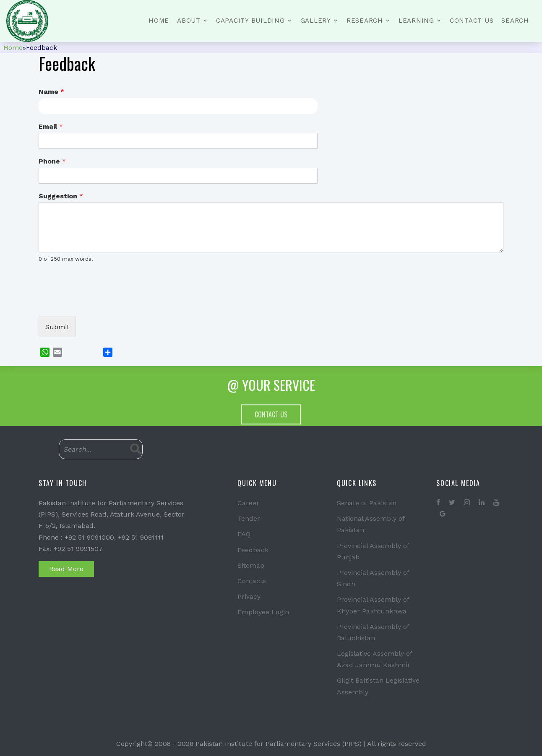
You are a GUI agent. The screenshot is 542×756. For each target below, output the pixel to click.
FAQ (244, 534)
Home (159, 21)
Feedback (253, 550)
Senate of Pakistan (367, 503)
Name (51, 92)
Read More (66, 569)
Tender (249, 518)
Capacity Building (250, 21)
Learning (416, 21)
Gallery (316, 21)
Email (51, 126)
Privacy (249, 596)
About (189, 21)
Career (248, 503)
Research (365, 21)
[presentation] (102, 303)
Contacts (252, 581)
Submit (57, 327)
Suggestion (61, 196)
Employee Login (263, 612)
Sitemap (251, 565)
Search (515, 21)
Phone (52, 161)
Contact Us (472, 21)
